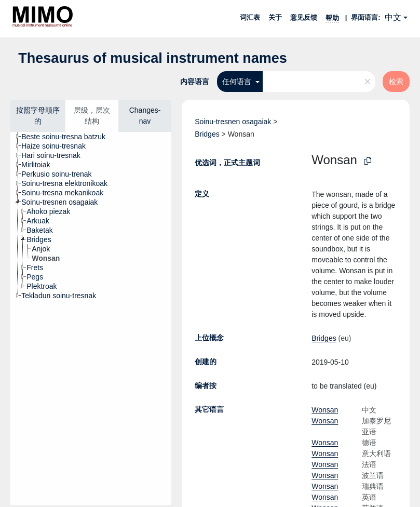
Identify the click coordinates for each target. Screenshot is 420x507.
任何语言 (238, 82)
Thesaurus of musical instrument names (153, 58)
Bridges (207, 134)
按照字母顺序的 (38, 116)
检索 (396, 82)
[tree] (91, 318)
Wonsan (325, 410)
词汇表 (250, 17)
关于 (275, 17)
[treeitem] (68, 137)
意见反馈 (304, 17)
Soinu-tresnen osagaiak (233, 122)
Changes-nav (145, 116)
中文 (393, 17)
